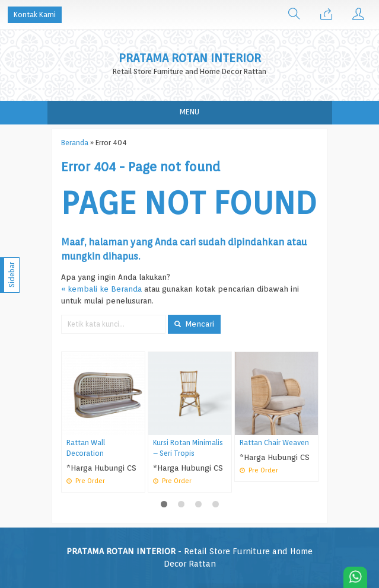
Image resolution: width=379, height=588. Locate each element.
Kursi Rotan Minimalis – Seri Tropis (188, 448)
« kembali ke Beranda (101, 289)
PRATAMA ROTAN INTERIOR (190, 58)
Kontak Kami (35, 15)
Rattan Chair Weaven (274, 443)
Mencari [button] (194, 324)
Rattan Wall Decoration (86, 448)
